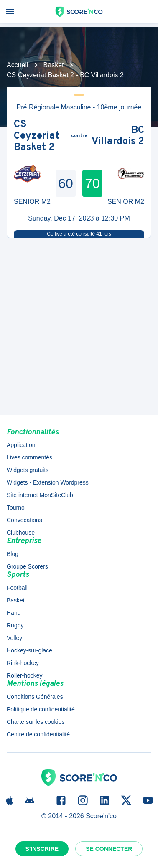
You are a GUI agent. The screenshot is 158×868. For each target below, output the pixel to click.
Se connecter (109, 849)
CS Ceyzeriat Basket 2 (37, 136)
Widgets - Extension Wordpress (48, 482)
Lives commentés (29, 457)
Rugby (15, 625)
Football (17, 588)
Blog (13, 554)
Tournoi (16, 508)
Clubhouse (21, 533)
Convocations (24, 520)
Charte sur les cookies (36, 722)
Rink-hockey (23, 663)
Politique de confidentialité (41, 709)
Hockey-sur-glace (29, 650)
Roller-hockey (25, 675)
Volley (14, 638)
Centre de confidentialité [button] (38, 734)
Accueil (18, 65)
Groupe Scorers (27, 566)
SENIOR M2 (32, 202)
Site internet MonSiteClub (40, 495)
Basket (54, 65)
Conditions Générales (35, 697)
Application (21, 445)
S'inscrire (42, 849)
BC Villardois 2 (118, 136)
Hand (14, 613)
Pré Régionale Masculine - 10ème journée (79, 107)
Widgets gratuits (28, 470)
